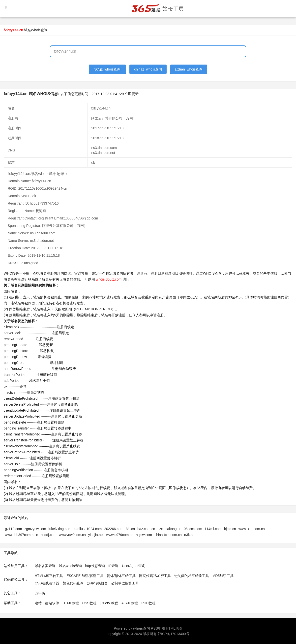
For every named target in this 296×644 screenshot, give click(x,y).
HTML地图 (174, 628)
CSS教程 (89, 603)
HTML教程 (71, 603)
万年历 (40, 593)
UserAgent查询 (134, 566)
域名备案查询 (45, 566)
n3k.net (190, 535)
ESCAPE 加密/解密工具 (85, 576)
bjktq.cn (230, 529)
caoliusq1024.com (88, 529)
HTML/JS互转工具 (49, 576)
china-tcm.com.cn (168, 535)
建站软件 (52, 603)
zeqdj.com (49, 535)
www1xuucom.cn (252, 529)
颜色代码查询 (73, 583)
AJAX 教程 (130, 603)
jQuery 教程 (109, 603)
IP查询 (113, 566)
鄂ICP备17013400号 (174, 634)
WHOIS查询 (212, 273)
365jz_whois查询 (107, 69)
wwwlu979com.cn (120, 535)
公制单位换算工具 (125, 583)
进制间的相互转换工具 (192, 576)
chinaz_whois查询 (148, 69)
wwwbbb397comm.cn (22, 535)
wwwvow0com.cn (72, 535)
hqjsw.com (144, 535)
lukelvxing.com (60, 529)
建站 (38, 603)
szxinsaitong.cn (170, 529)
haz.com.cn (146, 529)
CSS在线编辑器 (47, 583)
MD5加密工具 (223, 576)
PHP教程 (148, 603)
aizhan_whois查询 (189, 69)
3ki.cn (130, 529)
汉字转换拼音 (97, 583)
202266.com (114, 529)
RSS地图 (158, 628)
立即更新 (132, 94)
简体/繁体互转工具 (121, 576)
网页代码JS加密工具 (155, 576)
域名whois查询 (70, 566)
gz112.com (13, 529)
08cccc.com (193, 529)
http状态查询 (95, 566)
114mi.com (213, 529)
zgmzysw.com (35, 529)
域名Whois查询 (36, 30)
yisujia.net (96, 535)
